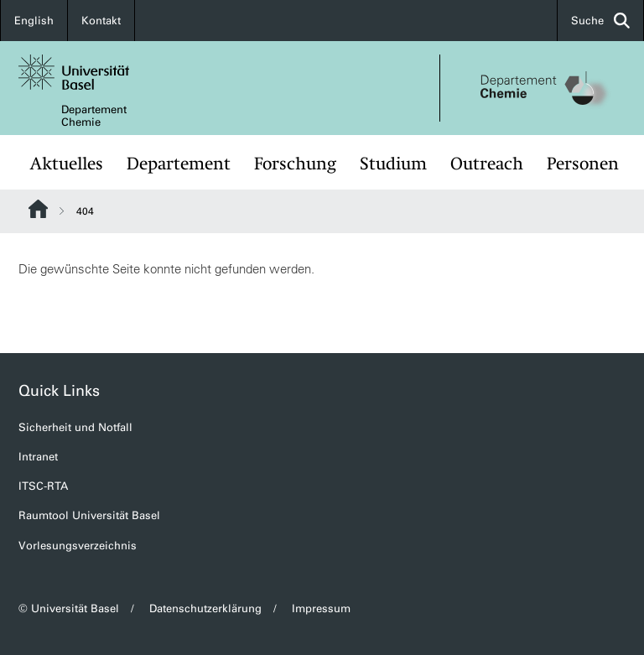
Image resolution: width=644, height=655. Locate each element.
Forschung (295, 164)
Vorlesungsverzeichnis (78, 546)
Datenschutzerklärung (205, 608)
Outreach (487, 164)
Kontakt (101, 21)
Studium (393, 164)
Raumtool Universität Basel (89, 515)
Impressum (321, 608)
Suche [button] (600, 21)
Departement (179, 164)
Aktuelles (67, 164)
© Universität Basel (69, 608)
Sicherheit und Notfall (75, 427)
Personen (583, 164)
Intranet (38, 457)
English (34, 21)
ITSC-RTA (43, 486)
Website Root (38, 209)
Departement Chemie (94, 116)
